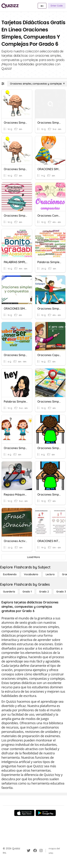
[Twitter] (29, 851)
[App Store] (24, 813)
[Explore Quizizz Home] (10, 6)
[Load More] (33, 557)
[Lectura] (50, 574)
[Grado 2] (44, 592)
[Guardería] (9, 592)
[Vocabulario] (31, 574)
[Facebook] (35, 851)
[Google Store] (46, 813)
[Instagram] (41, 851)
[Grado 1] (27, 592)
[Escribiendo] (10, 574)
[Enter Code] (57, 6)
